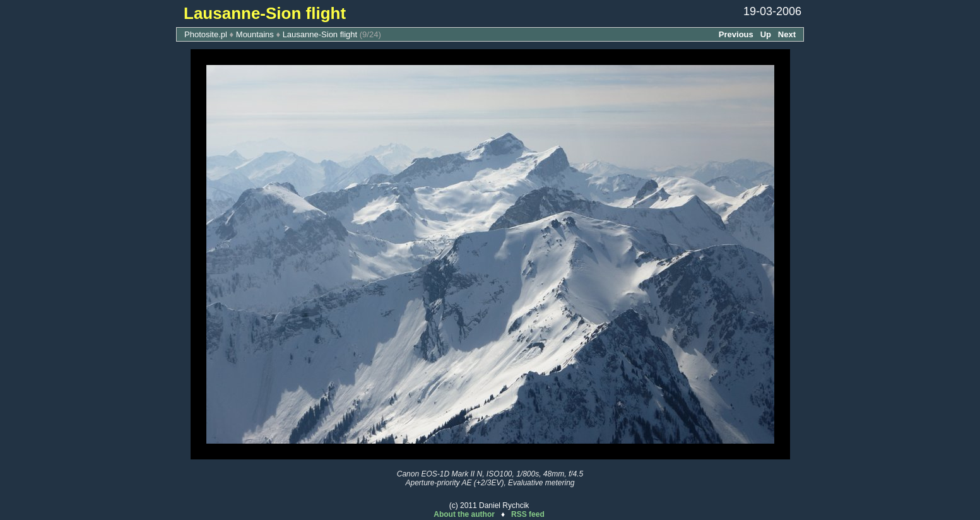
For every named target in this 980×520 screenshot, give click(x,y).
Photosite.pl (206, 34)
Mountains (255, 34)
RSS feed (528, 514)
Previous (736, 34)
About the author (464, 514)
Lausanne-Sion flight (320, 34)
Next (787, 34)
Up (766, 34)
